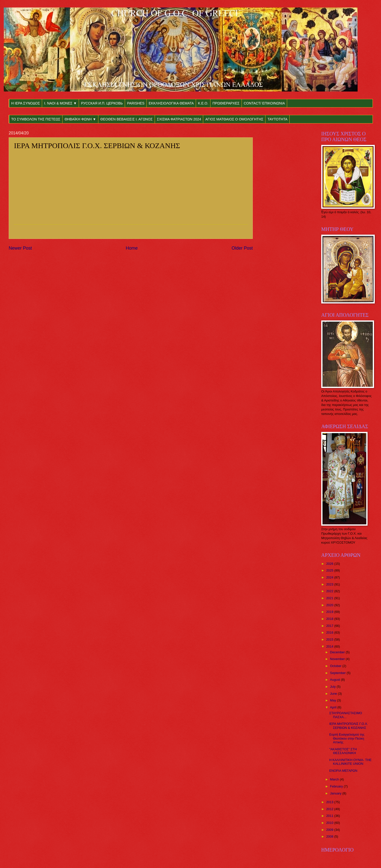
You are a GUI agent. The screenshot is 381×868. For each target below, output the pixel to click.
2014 (330, 646)
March (335, 779)
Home (132, 248)
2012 (330, 809)
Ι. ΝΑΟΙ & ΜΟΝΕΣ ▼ (60, 103)
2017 (330, 626)
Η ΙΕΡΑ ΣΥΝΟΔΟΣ (26, 103)
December (338, 652)
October (336, 666)
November (338, 659)
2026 (330, 564)
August (335, 680)
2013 (330, 802)
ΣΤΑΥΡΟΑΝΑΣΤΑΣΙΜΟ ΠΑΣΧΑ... (346, 715)
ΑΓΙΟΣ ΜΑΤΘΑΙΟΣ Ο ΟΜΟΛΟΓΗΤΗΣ (234, 119)
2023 (330, 584)
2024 (330, 577)
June (334, 694)
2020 (330, 605)
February (337, 786)
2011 (330, 816)
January (336, 793)
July (333, 687)
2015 (330, 639)
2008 (330, 836)
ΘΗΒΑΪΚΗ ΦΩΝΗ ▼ (80, 119)
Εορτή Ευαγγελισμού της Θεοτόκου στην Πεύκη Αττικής (347, 738)
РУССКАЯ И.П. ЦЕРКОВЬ (102, 103)
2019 (330, 612)
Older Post (242, 248)
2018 (330, 619)
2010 (330, 823)
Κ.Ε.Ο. (203, 103)
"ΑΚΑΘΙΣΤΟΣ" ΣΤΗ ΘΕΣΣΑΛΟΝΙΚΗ (343, 751)
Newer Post (20, 248)
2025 (330, 570)
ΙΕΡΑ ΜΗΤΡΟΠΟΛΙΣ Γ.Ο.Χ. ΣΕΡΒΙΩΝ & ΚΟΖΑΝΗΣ (349, 726)
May (333, 700)
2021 (330, 598)
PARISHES (136, 103)
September (338, 673)
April (334, 707)
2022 (330, 591)
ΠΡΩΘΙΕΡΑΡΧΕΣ (226, 103)
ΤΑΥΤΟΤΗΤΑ (277, 119)
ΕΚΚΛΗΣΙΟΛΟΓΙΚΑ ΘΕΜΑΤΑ (171, 103)
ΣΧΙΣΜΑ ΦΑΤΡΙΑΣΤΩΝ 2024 (179, 119)
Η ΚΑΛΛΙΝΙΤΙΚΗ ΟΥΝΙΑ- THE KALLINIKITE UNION (350, 762)
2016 (330, 632)
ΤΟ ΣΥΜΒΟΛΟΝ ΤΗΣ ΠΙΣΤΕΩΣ (36, 119)
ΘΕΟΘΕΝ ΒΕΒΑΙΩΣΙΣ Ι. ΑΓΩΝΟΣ (127, 119)
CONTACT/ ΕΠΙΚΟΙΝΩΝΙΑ (264, 103)
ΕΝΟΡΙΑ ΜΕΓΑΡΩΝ (343, 771)
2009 (330, 830)
